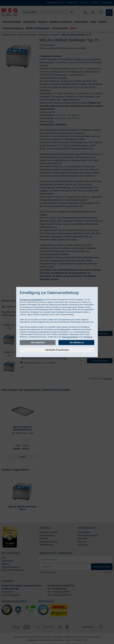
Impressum (88, 337)
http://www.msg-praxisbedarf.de (31, 300)
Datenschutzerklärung (70, 337)
